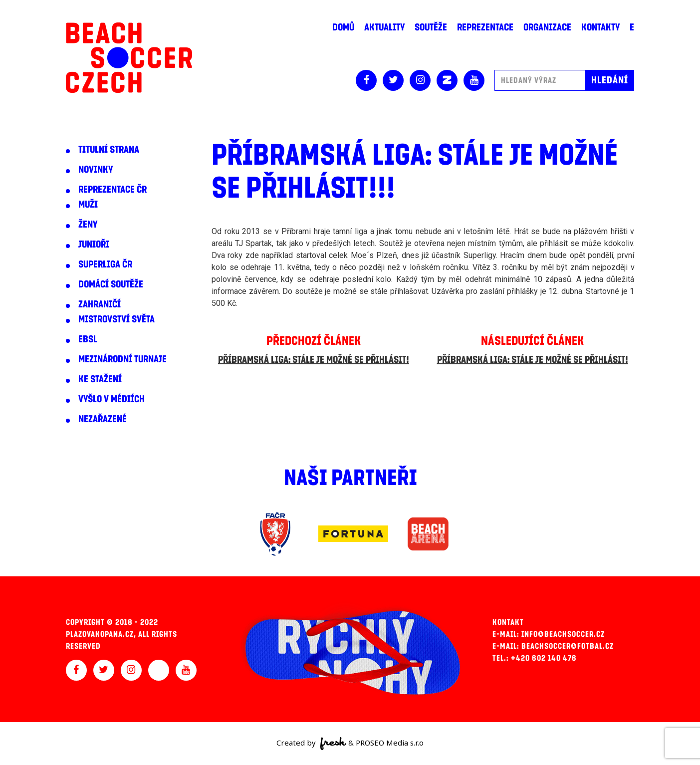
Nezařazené (103, 419)
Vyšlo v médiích (112, 399)
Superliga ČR (105, 264)
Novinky (96, 170)
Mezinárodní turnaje (122, 359)
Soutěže (431, 27)
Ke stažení (100, 379)
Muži (88, 205)
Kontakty (600, 27)
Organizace (547, 27)
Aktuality (384, 27)
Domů (343, 27)
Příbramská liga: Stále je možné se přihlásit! (314, 360)
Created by (312, 744)
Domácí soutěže (111, 284)
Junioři (94, 245)
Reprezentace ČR (113, 190)
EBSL (88, 339)
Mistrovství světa (117, 319)
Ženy (88, 225)
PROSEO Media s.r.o (390, 743)
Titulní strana (109, 150)
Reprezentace (485, 27)
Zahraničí (100, 304)
